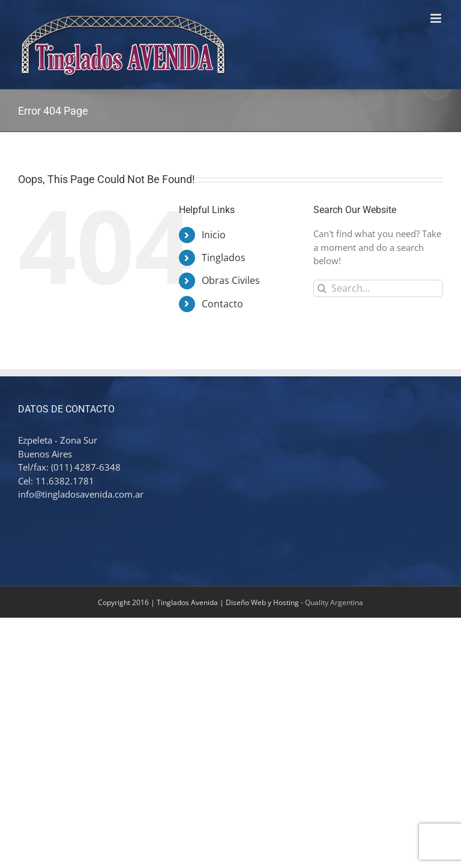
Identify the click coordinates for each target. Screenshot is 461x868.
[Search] (322, 288)
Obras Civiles (231, 280)
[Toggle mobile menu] (437, 18)
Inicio (214, 235)
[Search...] (378, 288)
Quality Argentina (334, 602)
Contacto (222, 304)
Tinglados (224, 258)
